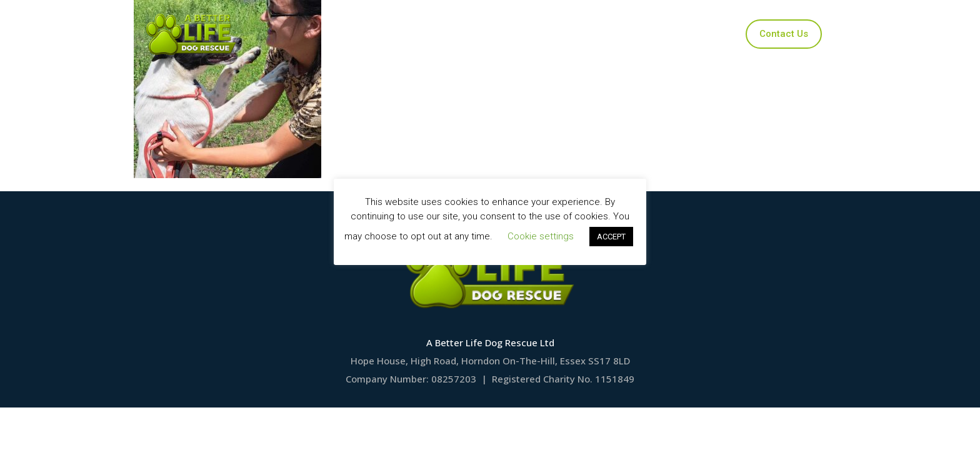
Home (367, 34)
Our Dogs (433, 34)
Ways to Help (597, 34)
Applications (511, 34)
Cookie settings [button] (541, 236)
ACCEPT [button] (611, 237)
